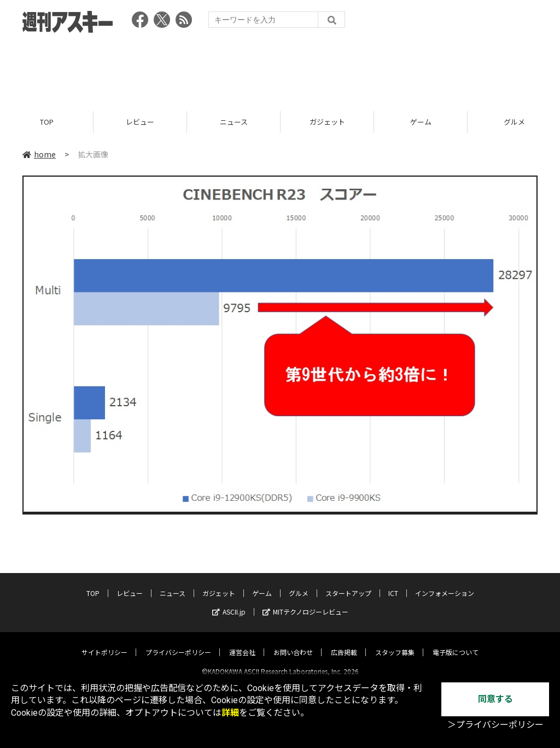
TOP (47, 122)
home (39, 154)
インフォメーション (445, 584)
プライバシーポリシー (178, 643)
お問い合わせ (293, 643)
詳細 (230, 713)
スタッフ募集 (395, 643)
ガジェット (327, 122)
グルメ (299, 584)
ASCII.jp (229, 602)
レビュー (140, 122)
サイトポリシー (104, 643)
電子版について (456, 643)
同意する (495, 699)
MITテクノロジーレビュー (305, 602)
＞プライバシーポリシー (495, 725)
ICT (393, 584)
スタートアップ (348, 584)
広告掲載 (344, 643)
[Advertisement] (280, 68)
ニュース (234, 122)
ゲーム (421, 122)
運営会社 (242, 643)
